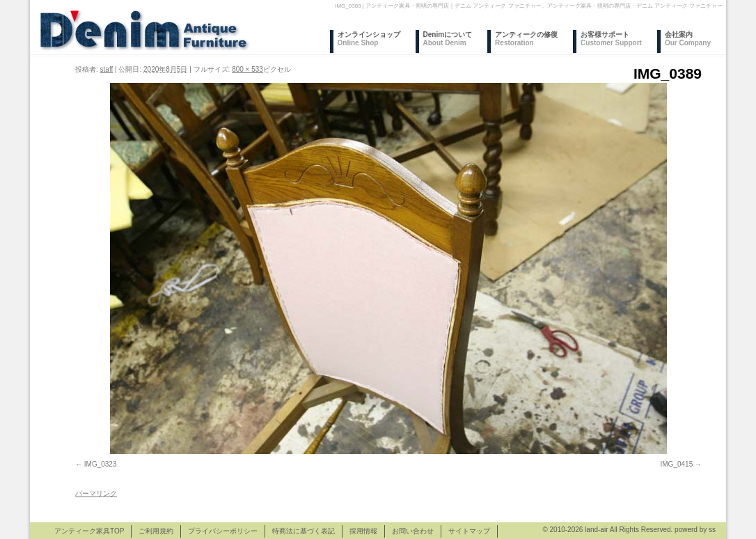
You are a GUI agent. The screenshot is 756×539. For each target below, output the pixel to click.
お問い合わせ (413, 531)
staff (107, 69)
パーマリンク (96, 493)
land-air (596, 530)
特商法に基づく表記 (304, 531)
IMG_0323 (101, 464)
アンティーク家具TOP (89, 531)
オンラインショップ (369, 39)
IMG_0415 (677, 464)
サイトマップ (469, 531)
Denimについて (448, 39)
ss (712, 530)
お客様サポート (611, 39)
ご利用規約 (156, 531)
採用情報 (363, 531)
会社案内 (688, 39)
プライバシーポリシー (223, 531)
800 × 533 (247, 69)
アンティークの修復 (526, 39)
